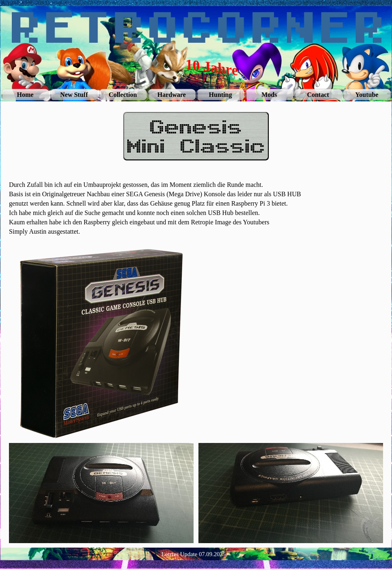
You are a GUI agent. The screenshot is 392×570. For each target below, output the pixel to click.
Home (25, 95)
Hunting (221, 95)
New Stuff (74, 95)
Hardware (172, 95)
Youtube (367, 95)
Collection (123, 95)
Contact (318, 95)
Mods (269, 95)
